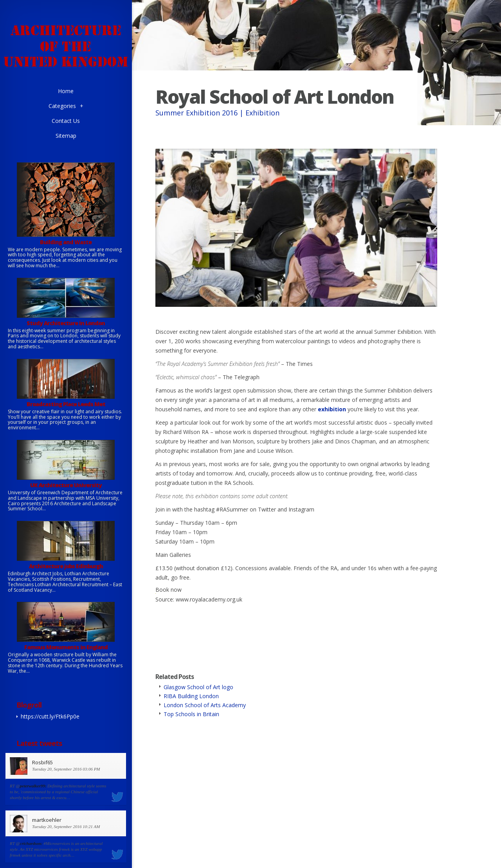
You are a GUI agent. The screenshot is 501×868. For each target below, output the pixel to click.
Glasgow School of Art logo (198, 687)
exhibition (332, 409)
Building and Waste (66, 242)
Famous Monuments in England (66, 647)
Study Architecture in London (66, 323)
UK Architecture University (66, 485)
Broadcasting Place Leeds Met (66, 404)
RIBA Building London (191, 696)
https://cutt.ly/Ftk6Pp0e (50, 716)
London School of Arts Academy (205, 705)
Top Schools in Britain (191, 714)
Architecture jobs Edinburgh (66, 566)
